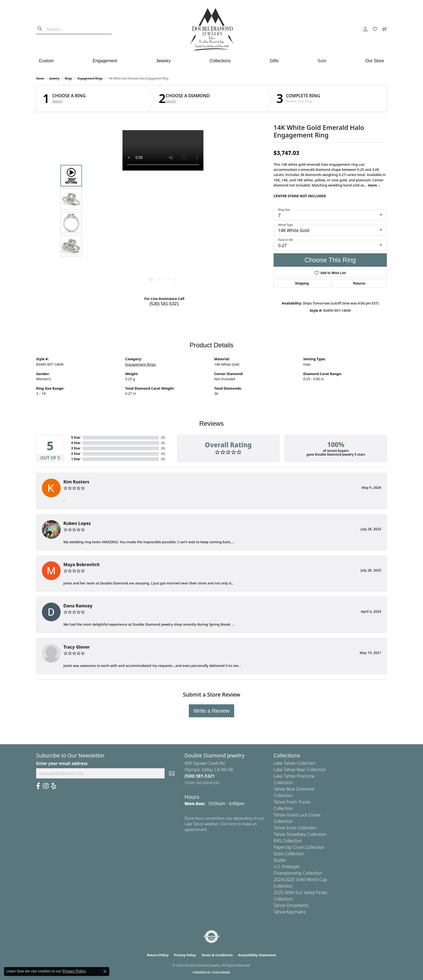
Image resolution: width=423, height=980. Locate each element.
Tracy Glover (77, 647)
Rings (68, 78)
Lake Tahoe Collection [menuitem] (295, 763)
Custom (46, 61)
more (374, 185)
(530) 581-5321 (164, 304)
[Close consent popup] (105, 971)
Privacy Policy (185, 955)
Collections (220, 61)
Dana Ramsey (78, 606)
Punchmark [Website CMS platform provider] (221, 972)
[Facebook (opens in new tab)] (38, 786)
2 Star (76, 454)
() (163, 437)
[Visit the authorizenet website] (211, 937)
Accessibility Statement (257, 955)
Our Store (375, 61)
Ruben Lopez (77, 523)
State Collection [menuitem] (289, 854)
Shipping (302, 283)
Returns (359, 283)
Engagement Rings (90, 78)
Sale (322, 61)
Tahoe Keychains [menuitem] (290, 912)
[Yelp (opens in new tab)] (54, 786)
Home (40, 78)
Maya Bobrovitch (81, 565)
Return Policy (158, 955)
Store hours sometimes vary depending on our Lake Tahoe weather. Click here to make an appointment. (224, 824)
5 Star (76, 437)
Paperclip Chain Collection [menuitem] (299, 847)
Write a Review (211, 711)
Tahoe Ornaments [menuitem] (291, 905)
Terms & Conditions (217, 955)
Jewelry (163, 61)
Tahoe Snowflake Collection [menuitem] (300, 834)
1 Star (76, 459)
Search (57, 101)
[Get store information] (202, 783)
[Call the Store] (200, 776)
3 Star (76, 448)
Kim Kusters (76, 482)
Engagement (105, 61)
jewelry (54, 78)
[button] (365, 29)
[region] (163, 211)
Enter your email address (62, 763)
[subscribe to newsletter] (172, 773)
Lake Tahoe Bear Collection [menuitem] (300, 770)
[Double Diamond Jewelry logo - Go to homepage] (211, 29)
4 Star (76, 443)
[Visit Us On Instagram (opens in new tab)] (46, 786)
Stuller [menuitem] (280, 860)
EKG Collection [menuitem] (288, 841)
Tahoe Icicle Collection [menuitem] (295, 828)
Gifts (274, 61)
